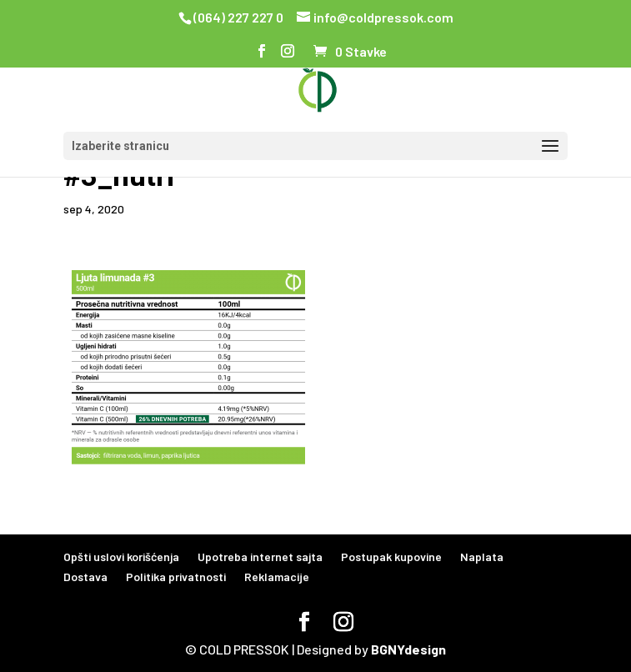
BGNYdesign (408, 649)
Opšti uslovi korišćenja (121, 557)
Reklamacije (277, 577)
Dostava (85, 577)
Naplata (482, 557)
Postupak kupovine (391, 557)
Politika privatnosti (176, 577)
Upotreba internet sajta (260, 557)
